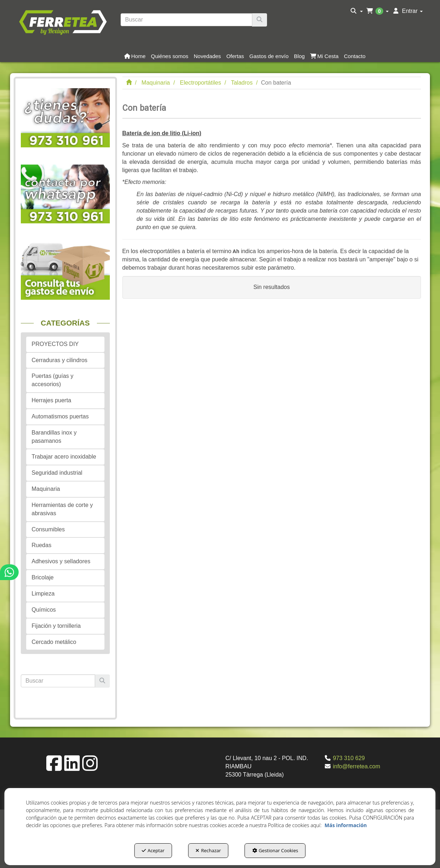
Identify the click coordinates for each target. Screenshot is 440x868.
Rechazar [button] (208, 850)
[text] (187, 20)
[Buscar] (259, 20)
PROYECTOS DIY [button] (55, 344)
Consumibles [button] (48, 529)
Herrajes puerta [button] (51, 400)
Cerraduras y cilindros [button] (60, 360)
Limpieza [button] (43, 594)
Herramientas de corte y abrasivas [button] (62, 509)
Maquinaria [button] (46, 489)
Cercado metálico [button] (54, 642)
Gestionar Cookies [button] (275, 850)
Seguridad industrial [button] (57, 473)
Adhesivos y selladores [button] (61, 561)
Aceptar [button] (153, 850)
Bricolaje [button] (43, 577)
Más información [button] (346, 825)
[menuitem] (357, 11)
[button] (63, 22)
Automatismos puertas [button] (60, 416)
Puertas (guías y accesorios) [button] (53, 380)
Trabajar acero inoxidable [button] (64, 457)
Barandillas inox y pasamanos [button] (54, 437)
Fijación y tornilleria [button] (56, 626)
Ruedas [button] (41, 545)
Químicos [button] (44, 610)
